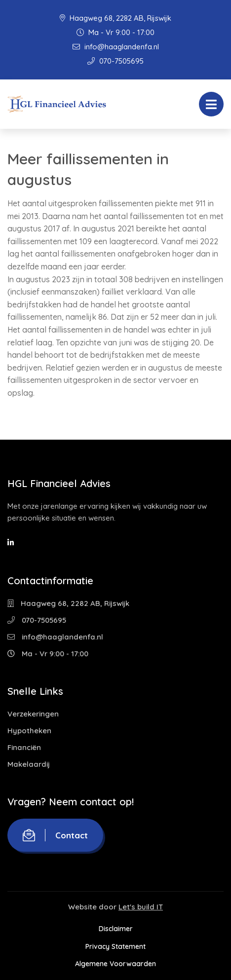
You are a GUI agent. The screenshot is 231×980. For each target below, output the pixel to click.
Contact (55, 835)
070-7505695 (115, 61)
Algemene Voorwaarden (115, 964)
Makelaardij (29, 764)
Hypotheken (29, 731)
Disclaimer (116, 929)
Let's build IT (141, 907)
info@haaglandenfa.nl (116, 47)
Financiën (24, 747)
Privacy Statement (115, 946)
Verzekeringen (33, 714)
